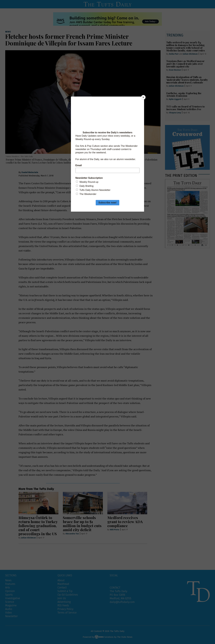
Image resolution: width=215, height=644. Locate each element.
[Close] (143, 97)
